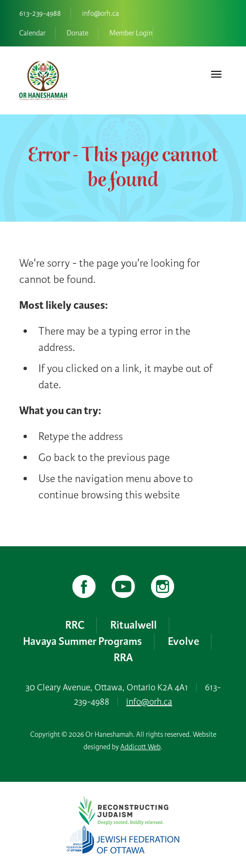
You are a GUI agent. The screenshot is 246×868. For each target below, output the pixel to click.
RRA (123, 658)
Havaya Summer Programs (82, 642)
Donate (77, 33)
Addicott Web (141, 747)
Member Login (131, 33)
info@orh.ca (100, 13)
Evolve (183, 642)
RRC (75, 625)
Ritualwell (134, 625)
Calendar (32, 33)
